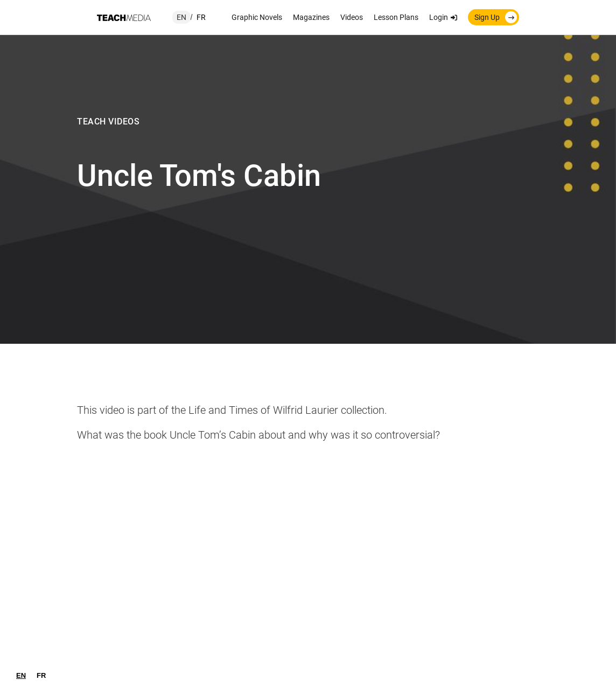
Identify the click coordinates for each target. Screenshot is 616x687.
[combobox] (21, 675)
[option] (41, 675)
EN (21, 675)
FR (41, 675)
